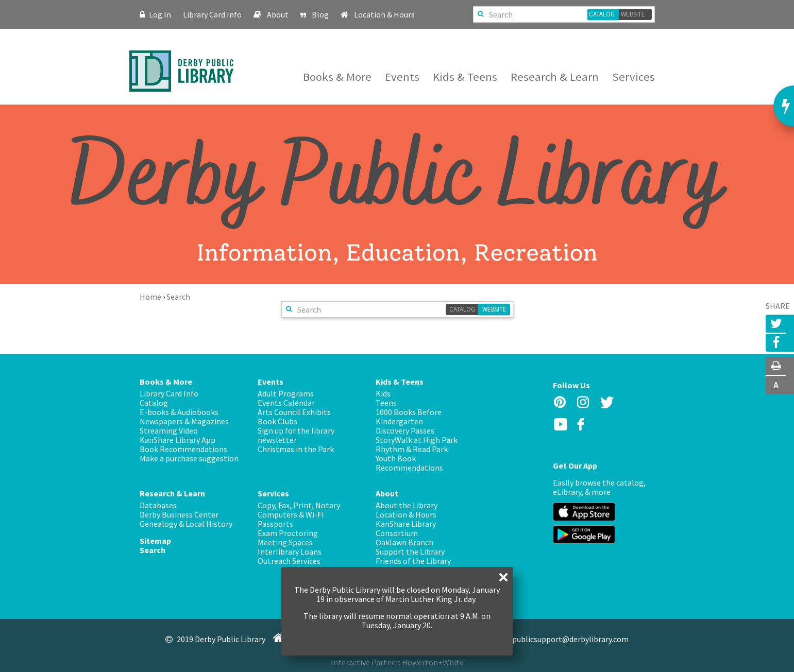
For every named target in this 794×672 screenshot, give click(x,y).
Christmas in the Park (296, 449)
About (278, 14)
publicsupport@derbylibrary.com (563, 639)
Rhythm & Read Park (412, 449)
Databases (158, 505)
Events (403, 77)
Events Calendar (286, 403)
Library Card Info (213, 14)
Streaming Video (169, 430)
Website (633, 14)
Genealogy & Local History (186, 524)
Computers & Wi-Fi (291, 514)
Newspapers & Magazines (184, 421)
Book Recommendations (183, 449)
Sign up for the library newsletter (296, 435)
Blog (321, 14)
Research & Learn (556, 77)
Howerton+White (433, 662)
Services (633, 77)
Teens (386, 403)
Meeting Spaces (285, 542)
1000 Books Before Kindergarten (409, 417)
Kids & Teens (466, 77)
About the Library (407, 505)
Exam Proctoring (288, 533)
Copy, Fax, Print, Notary (299, 505)
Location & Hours (384, 14)
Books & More (339, 77)
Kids (383, 393)
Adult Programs (286, 393)
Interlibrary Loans (290, 552)
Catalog (602, 14)
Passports (275, 524)
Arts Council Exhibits (294, 412)
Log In (156, 14)
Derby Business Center (179, 514)
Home (150, 297)
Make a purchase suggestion (189, 458)
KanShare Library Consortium (406, 528)
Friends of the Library (413, 561)
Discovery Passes (405, 430)
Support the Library (410, 552)
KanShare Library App (178, 440)
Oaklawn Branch (404, 542)
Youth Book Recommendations (409, 463)
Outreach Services (289, 561)
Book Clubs (277, 421)
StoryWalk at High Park (417, 440)
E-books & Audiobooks (179, 412)
